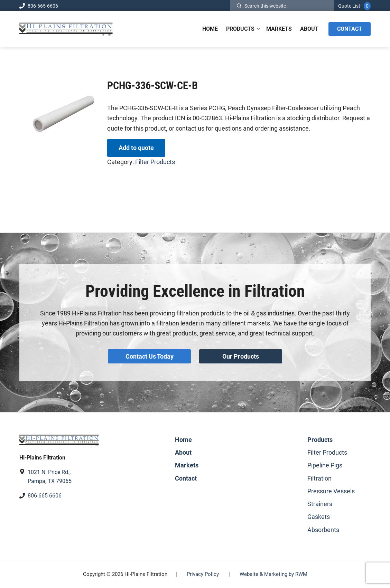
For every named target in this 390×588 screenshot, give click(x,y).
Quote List (349, 6)
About (183, 452)
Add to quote (136, 148)
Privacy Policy (203, 574)
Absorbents (323, 529)
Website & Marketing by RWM (273, 574)
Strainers (320, 504)
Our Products (241, 356)
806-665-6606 (39, 6)
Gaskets (319, 516)
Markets (187, 465)
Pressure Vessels (331, 491)
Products (320, 439)
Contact (186, 478)
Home (183, 439)
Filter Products (155, 162)
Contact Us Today (150, 356)
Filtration (319, 478)
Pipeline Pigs (325, 465)
